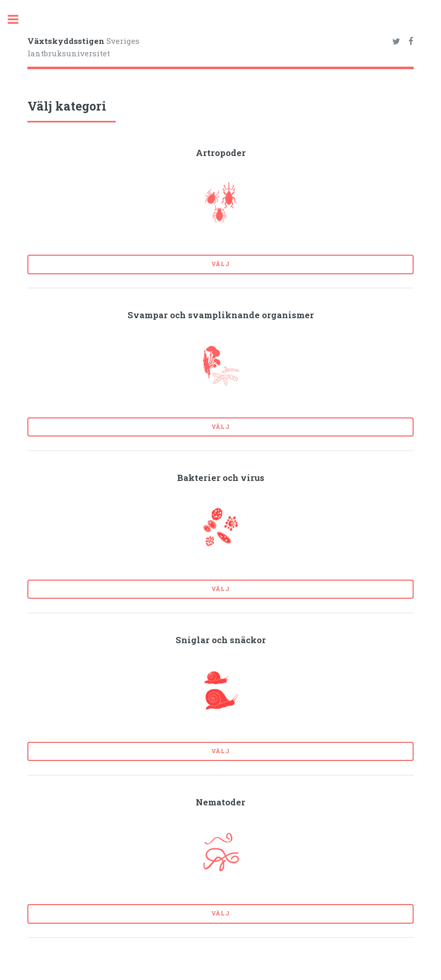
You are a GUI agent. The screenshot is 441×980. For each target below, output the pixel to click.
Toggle (19, 19)
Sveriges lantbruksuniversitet (83, 47)
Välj (220, 264)
